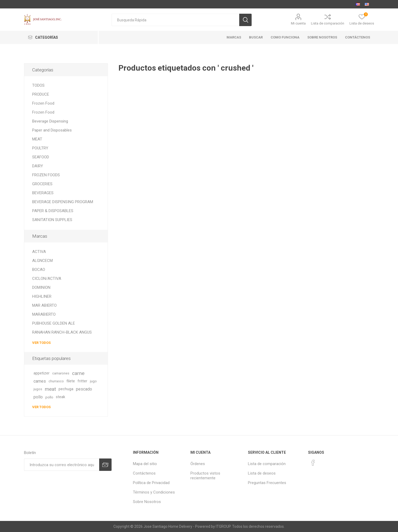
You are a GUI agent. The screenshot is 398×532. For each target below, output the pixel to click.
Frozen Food (43, 103)
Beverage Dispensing (50, 121)
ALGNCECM (42, 261)
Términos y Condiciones (154, 492)
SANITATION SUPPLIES (52, 220)
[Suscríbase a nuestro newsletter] (62, 465)
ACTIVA (39, 252)
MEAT (37, 139)
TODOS (38, 85)
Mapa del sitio (145, 464)
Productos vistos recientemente (205, 476)
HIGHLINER (42, 296)
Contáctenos (144, 473)
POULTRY (40, 148)
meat (50, 389)
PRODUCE (41, 94)
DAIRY (38, 166)
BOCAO (39, 270)
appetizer (42, 373)
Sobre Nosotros (147, 502)
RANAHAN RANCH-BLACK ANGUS (62, 332)
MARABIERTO (44, 314)
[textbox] (175, 20)
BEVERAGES (43, 193)
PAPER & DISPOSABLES (53, 211)
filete (71, 381)
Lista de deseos (262, 473)
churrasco (56, 381)
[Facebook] (313, 463)
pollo (38, 397)
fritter (82, 381)
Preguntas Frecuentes (267, 483)
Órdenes (198, 464)
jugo (93, 381)
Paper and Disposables (52, 130)
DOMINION (41, 287)
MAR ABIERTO (44, 305)
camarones (61, 373)
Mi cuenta (298, 23)
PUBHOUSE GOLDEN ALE (54, 323)
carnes (40, 381)
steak (61, 397)
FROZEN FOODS (46, 175)
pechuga (66, 389)
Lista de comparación (328, 23)
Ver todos (41, 343)
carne (78, 373)
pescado (84, 389)
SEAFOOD (41, 157)
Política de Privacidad (151, 483)
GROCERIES (42, 184)
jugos (38, 389)
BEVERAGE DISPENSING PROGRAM (63, 202)
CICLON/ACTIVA (47, 279)
